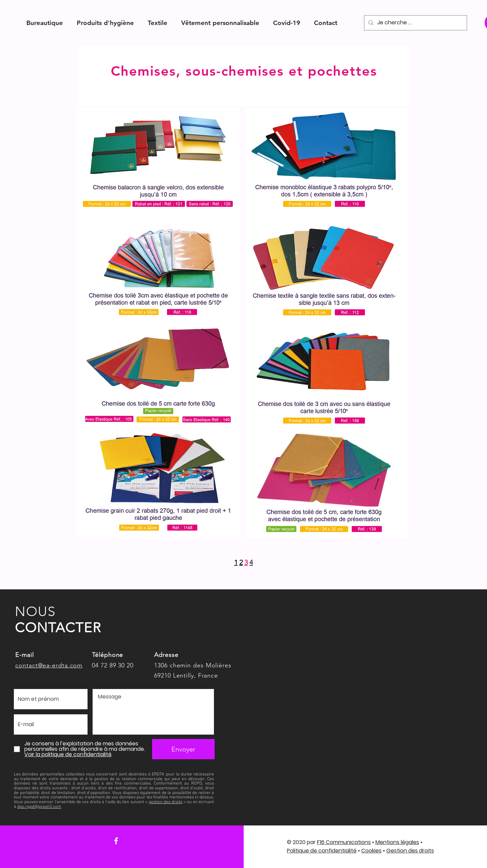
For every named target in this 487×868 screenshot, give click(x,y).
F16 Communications (344, 842)
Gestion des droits (410, 851)
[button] (45, 23)
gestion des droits (166, 802)
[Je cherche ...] (415, 23)
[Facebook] (116, 841)
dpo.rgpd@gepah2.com (39, 807)
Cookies (371, 851)
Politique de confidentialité (322, 851)
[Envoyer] (183, 749)
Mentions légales (397, 842)
